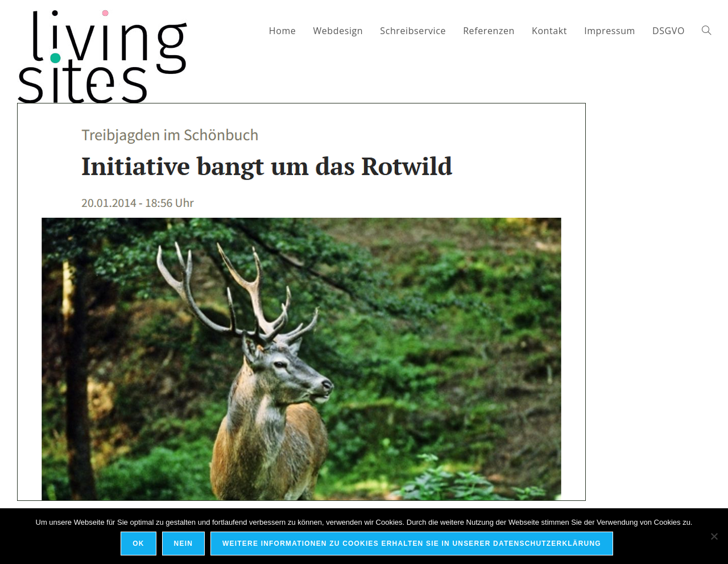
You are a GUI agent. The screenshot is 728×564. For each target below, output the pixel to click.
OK (138, 544)
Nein (183, 544)
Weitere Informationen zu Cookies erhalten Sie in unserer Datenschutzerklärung (412, 544)
